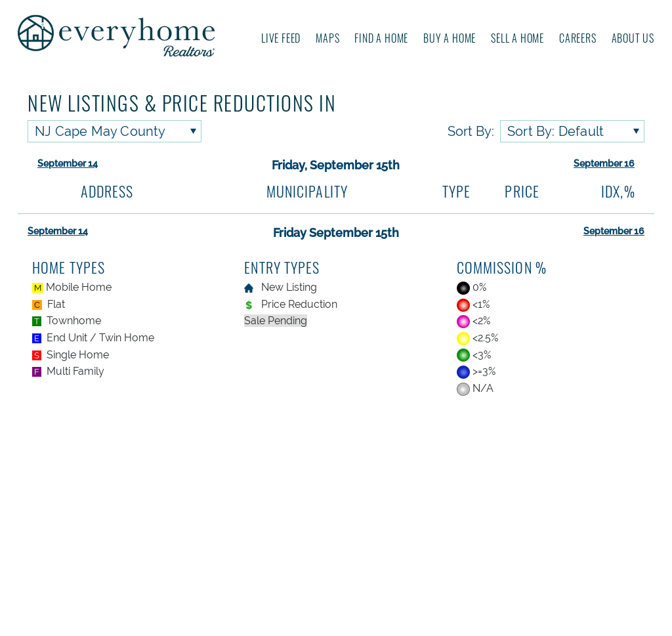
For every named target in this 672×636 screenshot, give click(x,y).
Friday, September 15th (336, 165)
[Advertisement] (336, 518)
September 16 (604, 163)
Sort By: (471, 131)
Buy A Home (450, 38)
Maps (327, 38)
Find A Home (381, 38)
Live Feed (281, 38)
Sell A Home (517, 38)
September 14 (68, 163)
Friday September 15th (336, 233)
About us (633, 38)
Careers (578, 38)
